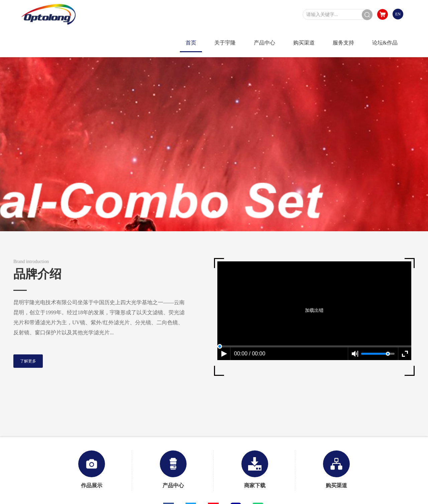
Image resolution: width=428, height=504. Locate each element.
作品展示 (92, 469)
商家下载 (255, 469)
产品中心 (173, 469)
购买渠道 (336, 469)
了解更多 (28, 361)
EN (398, 14)
